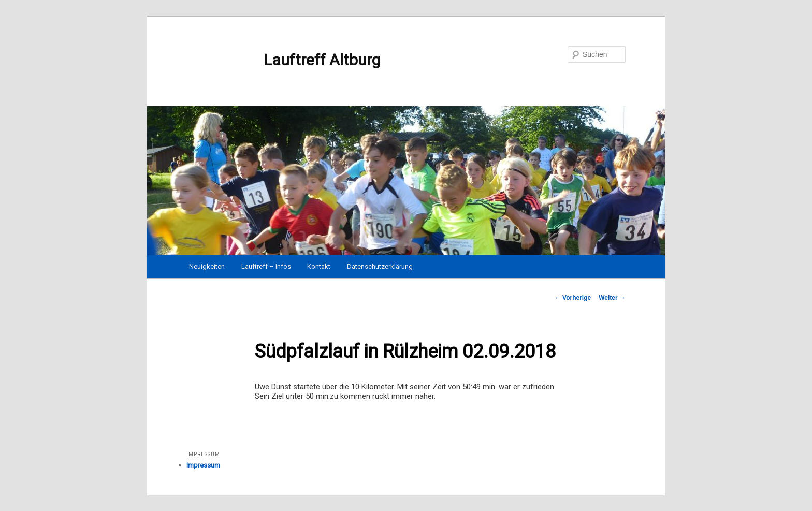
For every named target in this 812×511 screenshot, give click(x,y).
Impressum (203, 465)
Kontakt (319, 266)
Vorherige (573, 298)
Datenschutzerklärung (380, 266)
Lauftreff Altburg (284, 60)
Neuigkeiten (207, 266)
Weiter (612, 298)
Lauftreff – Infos (266, 266)
